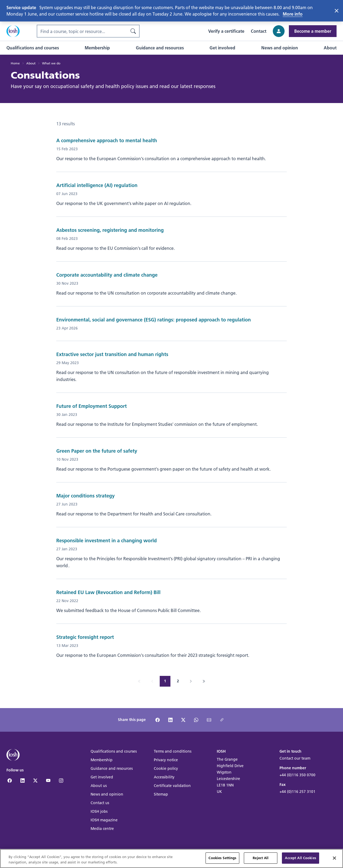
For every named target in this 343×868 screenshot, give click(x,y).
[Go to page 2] (178, 681)
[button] (33, 48)
